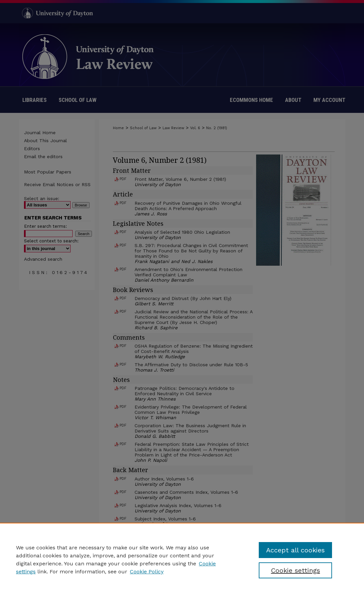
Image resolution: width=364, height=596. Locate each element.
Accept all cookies (295, 550)
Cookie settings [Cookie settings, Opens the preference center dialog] (296, 570)
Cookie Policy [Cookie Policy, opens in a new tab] (147, 572)
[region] (182, 559)
